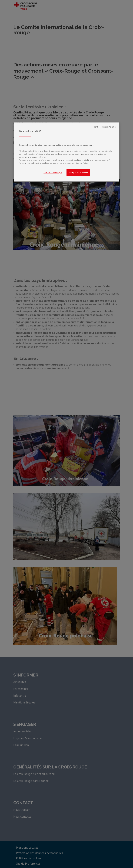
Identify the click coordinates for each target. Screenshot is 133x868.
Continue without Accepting (105, 127)
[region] (66, 152)
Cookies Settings (53, 172)
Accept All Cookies (78, 172)
